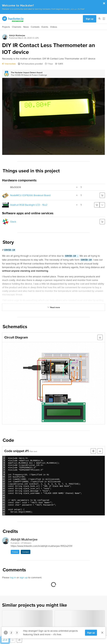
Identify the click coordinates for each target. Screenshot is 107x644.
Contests (35, 27)
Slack (13, 222)
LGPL (37, 38)
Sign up (90, 19)
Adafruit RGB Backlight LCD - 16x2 (29, 205)
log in (13, 577)
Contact (26, 552)
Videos (54, 27)
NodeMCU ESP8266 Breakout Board (30, 195)
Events (45, 27)
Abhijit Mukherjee (17, 35)
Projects (6, 27)
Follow (15, 552)
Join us (74, 9)
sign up (24, 577)
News (26, 27)
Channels (17, 27)
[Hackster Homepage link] (13, 19)
